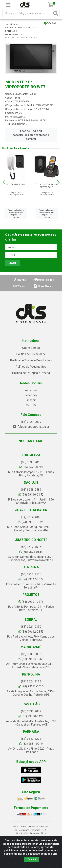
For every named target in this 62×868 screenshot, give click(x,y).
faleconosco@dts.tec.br (31, 427)
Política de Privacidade (31, 354)
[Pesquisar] (56, 13)
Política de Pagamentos (31, 367)
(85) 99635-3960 (31, 659)
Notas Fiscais (43, 286)
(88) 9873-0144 (31, 552)
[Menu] (8, 5)
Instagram (31, 390)
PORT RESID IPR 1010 (16, 184)
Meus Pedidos (44, 280)
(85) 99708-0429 (31, 716)
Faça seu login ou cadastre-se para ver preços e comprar (31, 135)
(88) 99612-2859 (31, 632)
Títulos (19, 286)
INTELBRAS (19, 117)
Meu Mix (19, 280)
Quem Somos (31, 348)
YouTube (31, 405)
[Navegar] (4, 182)
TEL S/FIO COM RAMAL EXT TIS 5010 (47, 186)
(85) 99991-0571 (31, 602)
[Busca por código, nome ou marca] (28, 13)
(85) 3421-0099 (31, 422)
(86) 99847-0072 (31, 579)
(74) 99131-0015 (31, 686)
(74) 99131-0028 (31, 522)
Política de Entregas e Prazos (31, 373)
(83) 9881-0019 (31, 744)
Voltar (50, 23)
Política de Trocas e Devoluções (31, 360)
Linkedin (31, 400)
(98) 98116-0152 (31, 495)
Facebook (31, 395)
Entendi (32, 859)
